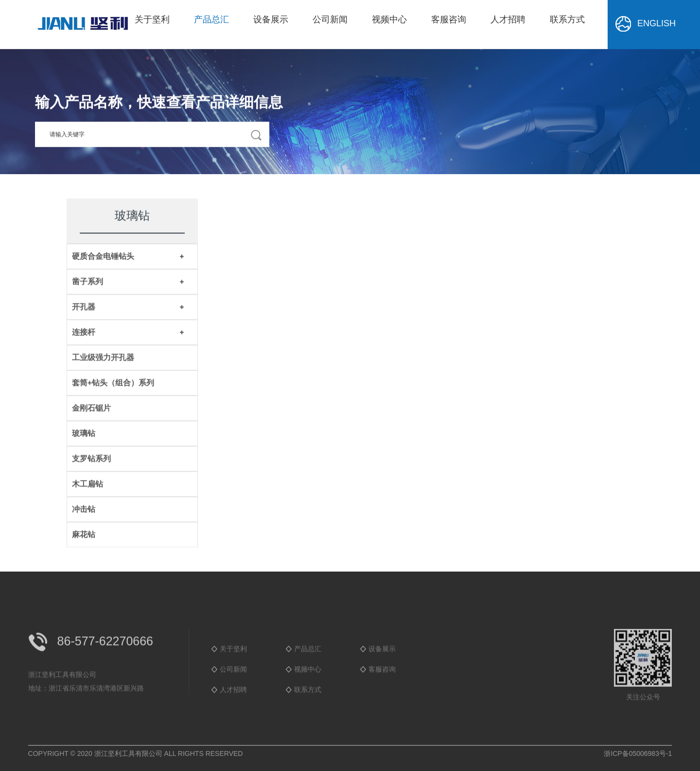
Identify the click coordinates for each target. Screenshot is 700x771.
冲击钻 (84, 510)
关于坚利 (152, 19)
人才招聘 (508, 19)
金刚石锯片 (91, 409)
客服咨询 (449, 19)
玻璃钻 (84, 434)
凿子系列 (87, 282)
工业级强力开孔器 (103, 358)
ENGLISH (645, 24)
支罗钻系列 (91, 459)
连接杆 (84, 333)
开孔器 (84, 308)
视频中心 (389, 19)
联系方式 (567, 19)
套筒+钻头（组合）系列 (113, 384)
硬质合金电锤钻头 (103, 257)
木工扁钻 (87, 485)
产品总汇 (211, 19)
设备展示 (271, 19)
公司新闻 (330, 19)
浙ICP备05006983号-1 (638, 753)
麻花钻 (84, 535)
